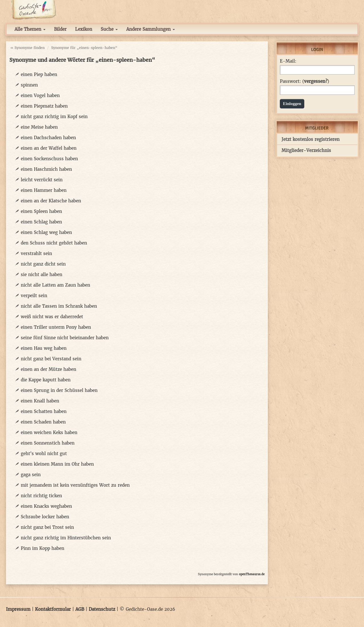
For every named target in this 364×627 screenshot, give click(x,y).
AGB (80, 609)
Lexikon (84, 29)
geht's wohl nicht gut (44, 454)
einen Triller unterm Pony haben (56, 327)
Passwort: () (304, 81)
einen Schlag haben (41, 222)
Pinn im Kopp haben (43, 548)
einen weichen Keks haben (49, 432)
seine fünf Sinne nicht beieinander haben (65, 338)
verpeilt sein (34, 296)
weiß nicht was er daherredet (52, 317)
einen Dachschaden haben (48, 138)
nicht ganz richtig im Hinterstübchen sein (66, 538)
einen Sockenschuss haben (49, 159)
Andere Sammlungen (151, 29)
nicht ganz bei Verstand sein (51, 359)
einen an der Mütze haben (48, 369)
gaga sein (31, 475)
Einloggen (292, 104)
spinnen (29, 85)
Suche (109, 29)
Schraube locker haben (45, 517)
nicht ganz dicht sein (43, 264)
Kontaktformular (53, 609)
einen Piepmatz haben (44, 106)
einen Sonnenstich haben (48, 443)
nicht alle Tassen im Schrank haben (59, 306)
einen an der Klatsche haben (51, 201)
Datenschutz (102, 609)
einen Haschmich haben (46, 169)
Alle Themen (30, 29)
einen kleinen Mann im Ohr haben (57, 464)
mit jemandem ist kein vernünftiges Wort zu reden (75, 485)
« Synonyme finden (27, 48)
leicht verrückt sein (42, 180)
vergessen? (316, 81)
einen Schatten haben (44, 411)
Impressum (18, 609)
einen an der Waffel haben (49, 148)
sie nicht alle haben (42, 275)
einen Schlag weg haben (46, 232)
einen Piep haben (39, 74)
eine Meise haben (39, 127)
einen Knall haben (40, 401)
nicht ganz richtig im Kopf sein (54, 117)
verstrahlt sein (36, 253)
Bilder (60, 29)
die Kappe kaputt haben (46, 380)
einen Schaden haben (43, 422)
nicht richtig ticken (41, 496)
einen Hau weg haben (44, 348)
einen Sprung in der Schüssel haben (59, 390)
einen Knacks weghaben (46, 506)
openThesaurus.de (252, 574)
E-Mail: (288, 61)
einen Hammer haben (44, 190)
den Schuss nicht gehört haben (54, 243)
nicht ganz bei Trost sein (47, 527)
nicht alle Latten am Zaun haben (55, 285)
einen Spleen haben (41, 211)
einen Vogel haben (40, 95)
